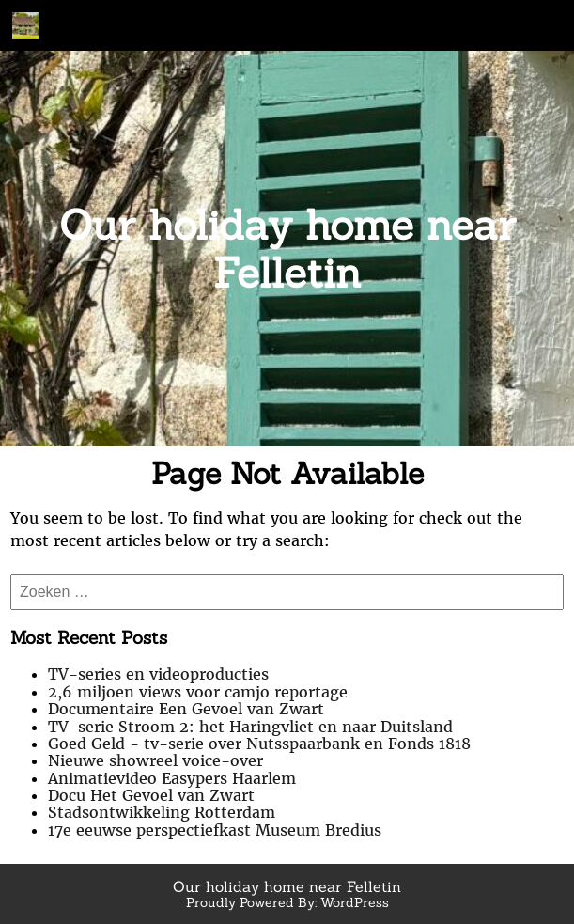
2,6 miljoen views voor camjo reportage (198, 692)
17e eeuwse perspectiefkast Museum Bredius (215, 830)
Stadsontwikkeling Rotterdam (162, 812)
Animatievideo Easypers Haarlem (172, 778)
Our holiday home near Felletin (287, 249)
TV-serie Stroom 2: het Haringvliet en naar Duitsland (250, 727)
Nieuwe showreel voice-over (155, 760)
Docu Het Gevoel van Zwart (151, 795)
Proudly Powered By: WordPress (287, 902)
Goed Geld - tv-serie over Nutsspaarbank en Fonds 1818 (259, 744)
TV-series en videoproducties (158, 674)
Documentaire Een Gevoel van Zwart (186, 709)
